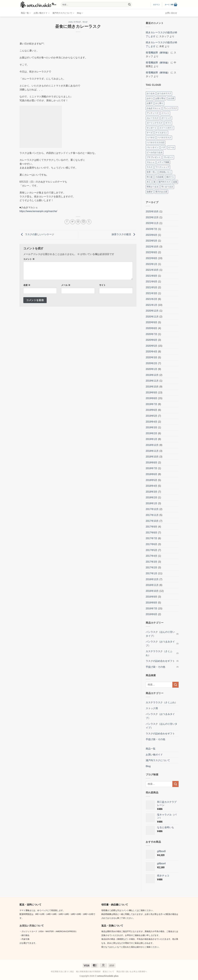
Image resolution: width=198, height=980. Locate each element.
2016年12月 (152, 579)
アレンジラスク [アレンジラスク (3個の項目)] (170, 108)
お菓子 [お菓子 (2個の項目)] (150, 103)
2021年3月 (152, 293)
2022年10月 (152, 247)
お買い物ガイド (42, 13)
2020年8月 (152, 328)
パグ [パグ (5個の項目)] (163, 147)
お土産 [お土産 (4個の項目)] (171, 98)
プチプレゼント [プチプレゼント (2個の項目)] (154, 157)
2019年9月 (152, 393)
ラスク (85, 22)
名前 (27, 285)
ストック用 (152, 708)
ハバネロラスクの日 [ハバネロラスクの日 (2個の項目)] (156, 143)
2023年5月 (152, 241)
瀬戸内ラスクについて (63, 13)
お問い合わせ (171, 13)
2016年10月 (152, 591)
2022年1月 (152, 264)
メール (66, 285)
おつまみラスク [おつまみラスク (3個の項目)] (164, 93)
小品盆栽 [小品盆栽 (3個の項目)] (159, 177)
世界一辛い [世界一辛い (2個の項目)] (152, 172)
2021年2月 (152, 299)
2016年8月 (152, 603)
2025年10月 (152, 212)
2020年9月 (152, 322)
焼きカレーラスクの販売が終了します (161, 34)
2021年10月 (152, 270)
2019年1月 (152, 439)
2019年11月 (152, 381)
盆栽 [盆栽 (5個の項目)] (175, 182)
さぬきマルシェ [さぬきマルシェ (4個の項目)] (154, 108)
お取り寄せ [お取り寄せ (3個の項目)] (160, 98)
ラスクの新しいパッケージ (37, 234)
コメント (29, 259)
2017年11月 (152, 515)
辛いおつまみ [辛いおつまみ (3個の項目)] (167, 187)
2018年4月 (152, 486)
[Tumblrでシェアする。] (89, 222)
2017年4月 (152, 556)
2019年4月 (152, 422)
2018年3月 (152, 492)
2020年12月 (152, 311)
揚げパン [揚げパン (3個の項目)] (170, 177)
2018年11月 (152, 451)
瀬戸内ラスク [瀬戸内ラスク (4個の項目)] (164, 182)
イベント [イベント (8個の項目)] (165, 113)
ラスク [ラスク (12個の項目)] (150, 167)
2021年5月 (152, 287)
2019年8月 (152, 398)
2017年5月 (152, 550)
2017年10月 (152, 521)
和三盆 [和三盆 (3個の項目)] (150, 177)
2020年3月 (152, 357)
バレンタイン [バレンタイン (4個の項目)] (153, 147)
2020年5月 (152, 346)
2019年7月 (152, 404)
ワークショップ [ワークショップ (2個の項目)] (162, 167)
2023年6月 (152, 235)
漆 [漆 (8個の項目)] (154, 182)
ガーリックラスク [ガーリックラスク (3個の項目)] (155, 123)
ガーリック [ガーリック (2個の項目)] (166, 118)
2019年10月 (152, 387)
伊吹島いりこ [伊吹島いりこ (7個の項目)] (165, 172)
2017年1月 (152, 573)
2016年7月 (152, 608)
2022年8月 (152, 258)
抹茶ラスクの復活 (124, 234)
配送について (109, 972)
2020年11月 (152, 317)
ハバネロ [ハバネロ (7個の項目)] (151, 138)
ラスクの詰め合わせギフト (160, 661)
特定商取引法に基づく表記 (62, 972)
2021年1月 (152, 305)
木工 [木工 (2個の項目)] (149, 182)
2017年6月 (152, 544)
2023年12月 (152, 217)
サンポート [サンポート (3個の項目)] (152, 128)
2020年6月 (152, 340)
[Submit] (129, 5)
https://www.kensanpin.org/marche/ (38, 211)
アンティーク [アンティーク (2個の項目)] (153, 113)
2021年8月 (152, 276)
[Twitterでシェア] (72, 222)
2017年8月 (152, 533)
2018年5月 (152, 480)
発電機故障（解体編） (158, 53)
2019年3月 (152, 427)
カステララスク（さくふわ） (159, 653)
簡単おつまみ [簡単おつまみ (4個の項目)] (153, 187)
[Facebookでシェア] (67, 222)
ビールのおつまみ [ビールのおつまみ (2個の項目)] (155, 152)
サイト (102, 285)
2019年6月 (152, 410)
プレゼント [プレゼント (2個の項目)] (168, 157)
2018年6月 (152, 474)
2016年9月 (152, 597)
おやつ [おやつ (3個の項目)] (150, 98)
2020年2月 (152, 363)
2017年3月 (152, 562)
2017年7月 (152, 538)
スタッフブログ (74, 22)
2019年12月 (152, 375)
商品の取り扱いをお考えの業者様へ (132, 972)
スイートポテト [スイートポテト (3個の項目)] (166, 128)
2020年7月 (152, 334)
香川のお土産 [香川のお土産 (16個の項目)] (161, 192)
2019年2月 (152, 433)
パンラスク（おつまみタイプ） (160, 644)
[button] (156, 5)
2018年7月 (152, 468)
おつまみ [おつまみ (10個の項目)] (151, 93)
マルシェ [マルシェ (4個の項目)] (151, 162)
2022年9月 (152, 252)
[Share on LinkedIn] (83, 222)
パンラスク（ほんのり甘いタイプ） (160, 634)
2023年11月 (152, 223)
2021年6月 (152, 282)
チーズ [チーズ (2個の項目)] (150, 133)
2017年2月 (152, 568)
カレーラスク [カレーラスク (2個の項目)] (153, 118)
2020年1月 (152, 369)
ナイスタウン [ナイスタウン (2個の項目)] (161, 133)
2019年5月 (152, 416)
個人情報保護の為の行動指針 (88, 972)
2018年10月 (152, 457)
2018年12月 (152, 445)
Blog (80, 13)
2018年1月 (152, 503)
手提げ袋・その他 (155, 667)
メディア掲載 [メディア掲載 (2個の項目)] (163, 162)
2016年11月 (152, 585)
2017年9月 (152, 527)
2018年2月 (152, 497)
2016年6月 (152, 614)
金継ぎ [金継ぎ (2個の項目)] (150, 192)
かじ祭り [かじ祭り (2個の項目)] (159, 103)
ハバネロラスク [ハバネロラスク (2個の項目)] (164, 138)
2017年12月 (152, 509)
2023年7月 (152, 229)
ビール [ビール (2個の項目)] (171, 147)
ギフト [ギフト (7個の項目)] (168, 123)
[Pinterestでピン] (78, 222)
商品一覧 (26, 13)
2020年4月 (152, 352)
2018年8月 (152, 463)
